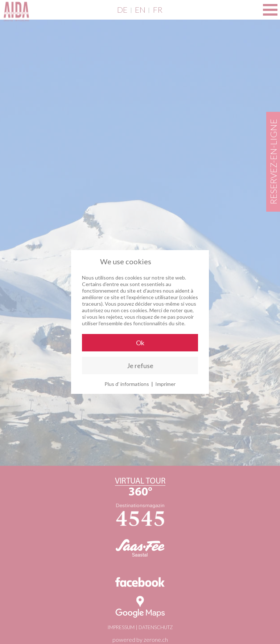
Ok (140, 343)
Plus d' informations (127, 384)
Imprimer (165, 384)
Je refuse (140, 366)
